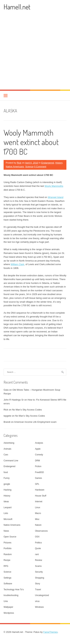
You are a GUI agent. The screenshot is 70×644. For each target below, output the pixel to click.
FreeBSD (39, 472)
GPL (37, 484)
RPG (6, 566)
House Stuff (41, 496)
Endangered (48, 163)
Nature (38, 525)
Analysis (39, 443)
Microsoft (8, 519)
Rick (19, 163)
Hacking (7, 490)
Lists (6, 513)
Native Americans (15, 167)
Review (38, 560)
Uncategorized (42, 595)
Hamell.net (17, 7)
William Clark (17, 264)
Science (29, 167)
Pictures (7, 543)
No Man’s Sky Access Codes (27, 410)
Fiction (38, 466)
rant (37, 554)
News (6, 531)
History (59, 163)
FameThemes (50, 632)
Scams (38, 566)
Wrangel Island (55, 197)
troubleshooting (11, 595)
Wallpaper (8, 607)
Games (38, 478)
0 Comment (40, 167)
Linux (38, 507)
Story (38, 584)
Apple (38, 449)
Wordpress (9, 613)
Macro (38, 513)
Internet (39, 502)
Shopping (40, 578)
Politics (38, 543)
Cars (6, 455)
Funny (7, 478)
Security (39, 572)
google (7, 484)
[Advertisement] (35, 53)
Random (8, 554)
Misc (37, 519)
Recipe (7, 560)
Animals (7, 449)
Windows (39, 607)
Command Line (11, 461)
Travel (38, 590)
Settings (7, 578)
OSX (37, 537)
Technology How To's (14, 590)
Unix (6, 601)
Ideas (6, 502)
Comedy (39, 455)
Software (8, 584)
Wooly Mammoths (54, 186)
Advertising (9, 443)
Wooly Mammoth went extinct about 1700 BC (31, 142)
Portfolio (8, 548)
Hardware (40, 490)
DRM (37, 461)
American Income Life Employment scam (35, 422)
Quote (38, 548)
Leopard (8, 507)
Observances (41, 531)
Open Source (10, 537)
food (6, 472)
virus (37, 601)
